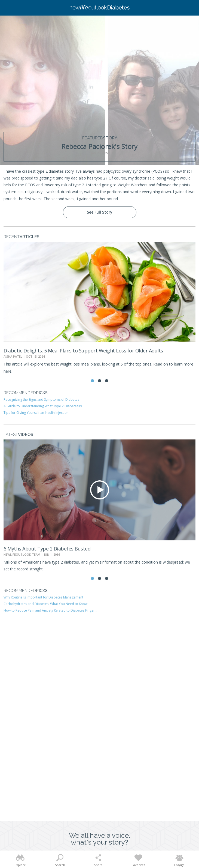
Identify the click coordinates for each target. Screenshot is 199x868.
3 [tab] (107, 381)
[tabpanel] (99, 308)
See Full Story (100, 212)
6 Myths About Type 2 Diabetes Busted (47, 549)
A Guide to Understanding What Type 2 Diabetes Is (43, 406)
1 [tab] (92, 381)
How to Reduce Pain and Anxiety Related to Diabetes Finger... (50, 610)
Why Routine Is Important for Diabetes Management (43, 597)
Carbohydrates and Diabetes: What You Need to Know (45, 604)
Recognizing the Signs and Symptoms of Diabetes (41, 399)
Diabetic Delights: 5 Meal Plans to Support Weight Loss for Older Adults (83, 351)
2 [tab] (99, 381)
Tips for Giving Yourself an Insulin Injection (36, 413)
